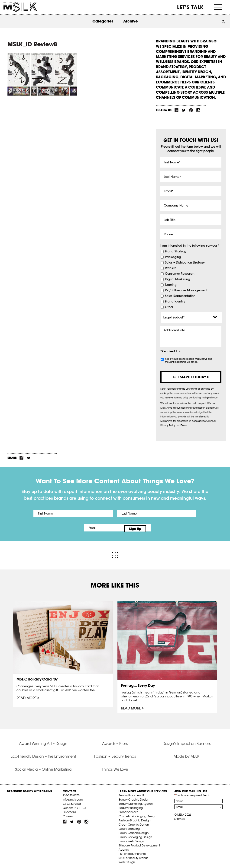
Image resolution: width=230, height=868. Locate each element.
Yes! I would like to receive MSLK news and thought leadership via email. (189, 360)
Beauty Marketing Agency (136, 802)
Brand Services (128, 810)
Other (169, 307)
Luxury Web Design (131, 839)
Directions (69, 810)
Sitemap (180, 817)
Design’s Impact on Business (186, 741)
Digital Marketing (178, 279)
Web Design (127, 860)
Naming (171, 285)
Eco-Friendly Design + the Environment (43, 754)
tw (184, 110)
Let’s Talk (190, 7)
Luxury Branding (129, 827)
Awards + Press (115, 741)
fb (177, 110)
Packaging (173, 257)
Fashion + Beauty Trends (115, 754)
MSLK (20, 7)
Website (171, 268)
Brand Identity (175, 302)
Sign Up (154, 528)
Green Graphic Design (134, 822)
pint (191, 110)
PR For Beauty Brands (132, 852)
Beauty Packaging (131, 806)
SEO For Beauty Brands (133, 856)
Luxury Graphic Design (134, 831)
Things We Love (115, 767)
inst (198, 110)
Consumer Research (180, 274)
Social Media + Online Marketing (43, 767)
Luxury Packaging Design (135, 835)
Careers (68, 814)
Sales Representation (180, 296)
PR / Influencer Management (186, 290)
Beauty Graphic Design (134, 797)
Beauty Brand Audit (131, 793)
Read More (27, 696)
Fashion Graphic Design (134, 818)
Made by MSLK (186, 754)
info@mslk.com (73, 797)
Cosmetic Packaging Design (137, 814)
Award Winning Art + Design (43, 741)
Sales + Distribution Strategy (185, 263)
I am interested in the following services (190, 246)
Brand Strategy (176, 251)
